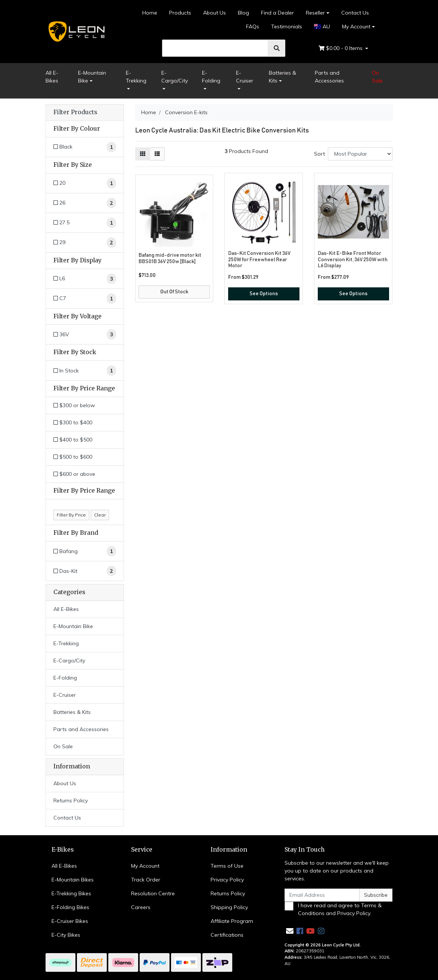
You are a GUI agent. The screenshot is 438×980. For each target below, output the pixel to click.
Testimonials (287, 26)
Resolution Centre (153, 893)
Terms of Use (227, 866)
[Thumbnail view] (143, 154)
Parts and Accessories (329, 77)
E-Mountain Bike (92, 77)
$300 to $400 (73, 422)
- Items (341, 48)
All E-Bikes (52, 77)
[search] (215, 48)
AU (322, 26)
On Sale (377, 77)
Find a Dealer (277, 13)
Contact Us (355, 13)
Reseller (315, 13)
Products (180, 13)
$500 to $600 (73, 457)
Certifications (227, 935)
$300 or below (74, 405)
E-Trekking (136, 77)
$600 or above (74, 474)
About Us (215, 13)
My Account (145, 866)
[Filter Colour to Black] (85, 147)
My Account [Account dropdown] (356, 26)
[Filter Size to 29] (85, 243)
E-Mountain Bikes (73, 880)
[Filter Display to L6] (85, 279)
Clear (100, 515)
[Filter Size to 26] (85, 203)
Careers (141, 907)
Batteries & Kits (282, 77)
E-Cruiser (245, 77)
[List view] (157, 154)
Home (150, 13)
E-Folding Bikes (70, 907)
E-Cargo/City (175, 77)
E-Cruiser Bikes (70, 921)
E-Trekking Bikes (71, 893)
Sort (319, 154)
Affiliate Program (232, 921)
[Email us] (290, 931)
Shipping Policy (229, 907)
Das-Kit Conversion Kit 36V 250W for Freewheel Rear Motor (259, 260)
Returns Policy (71, 800)
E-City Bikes (66, 935)
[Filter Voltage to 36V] (85, 334)
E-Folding (211, 77)
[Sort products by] (360, 154)
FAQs (253, 26)
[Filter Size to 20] (85, 183)
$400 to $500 (73, 440)
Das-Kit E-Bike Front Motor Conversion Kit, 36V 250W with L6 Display (353, 260)
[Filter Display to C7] (85, 299)
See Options (264, 294)
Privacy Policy (227, 880)
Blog (243, 13)
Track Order (146, 880)
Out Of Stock (174, 292)
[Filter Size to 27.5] (85, 223)
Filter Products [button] (75, 112)
